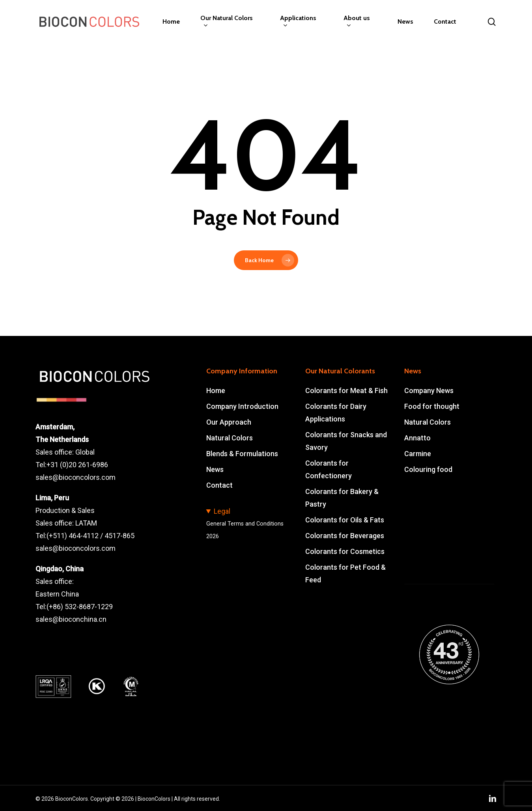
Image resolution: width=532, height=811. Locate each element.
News (215, 469)
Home (216, 391)
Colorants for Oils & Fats (345, 520)
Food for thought (432, 406)
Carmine (418, 454)
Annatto (417, 438)
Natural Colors (230, 438)
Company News (429, 391)
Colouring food (428, 469)
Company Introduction (242, 406)
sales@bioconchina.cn (71, 619)
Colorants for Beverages (345, 536)
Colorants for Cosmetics (345, 551)
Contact (219, 485)
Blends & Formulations (242, 454)
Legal (222, 511)
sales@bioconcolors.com (76, 477)
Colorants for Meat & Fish (346, 391)
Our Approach (229, 422)
